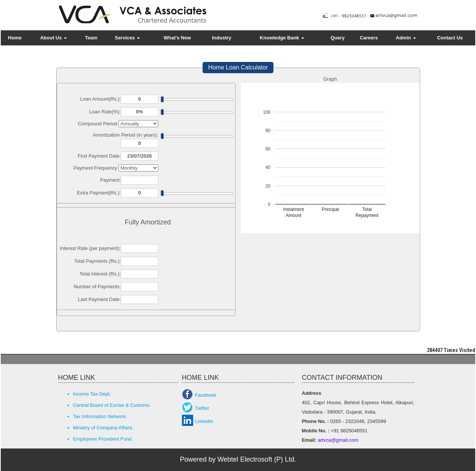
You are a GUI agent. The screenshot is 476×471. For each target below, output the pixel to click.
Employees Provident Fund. (103, 439)
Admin (406, 38)
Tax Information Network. (100, 416)
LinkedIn (204, 421)
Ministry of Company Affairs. (104, 428)
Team (91, 38)
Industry (221, 38)
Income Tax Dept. (92, 394)
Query (338, 38)
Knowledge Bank (282, 38)
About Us (53, 38)
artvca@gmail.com (337, 440)
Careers (369, 38)
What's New (177, 38)
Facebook (206, 395)
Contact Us (450, 38)
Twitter (202, 408)
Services (127, 38)
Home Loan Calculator (238, 67)
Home (15, 38)
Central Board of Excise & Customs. (112, 405)
